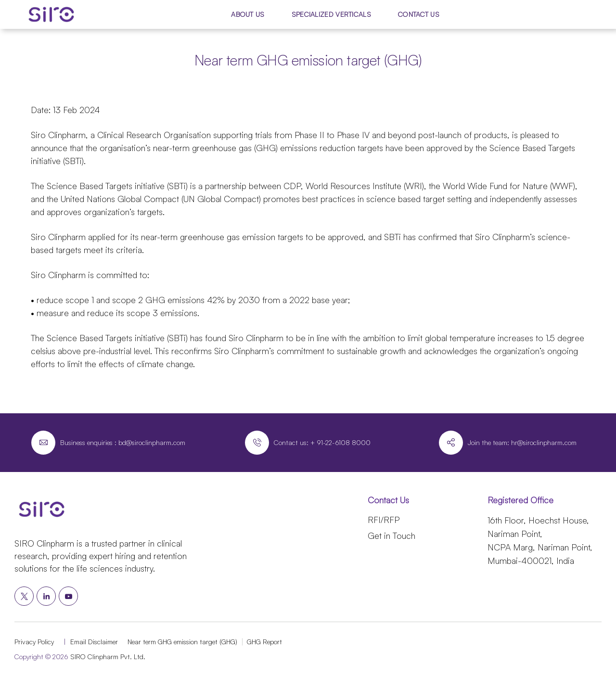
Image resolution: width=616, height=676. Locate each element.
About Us (248, 14)
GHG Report (264, 642)
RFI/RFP (384, 520)
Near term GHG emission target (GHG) (182, 642)
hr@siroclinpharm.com (544, 442)
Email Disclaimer (94, 642)
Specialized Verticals (331, 14)
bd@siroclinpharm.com (152, 442)
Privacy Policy (34, 642)
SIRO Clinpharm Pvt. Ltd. (108, 657)
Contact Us (419, 14)
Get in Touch (391, 536)
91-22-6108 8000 (344, 442)
